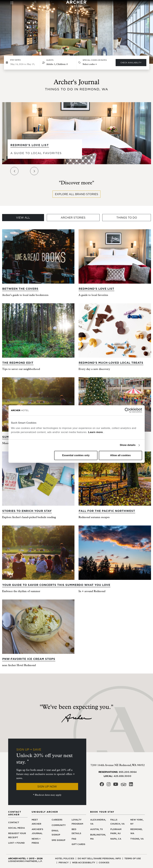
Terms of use (133, 858)
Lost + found (16, 843)
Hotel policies (65, 858)
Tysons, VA (137, 839)
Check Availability (131, 63)
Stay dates (15, 60)
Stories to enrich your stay (27, 511)
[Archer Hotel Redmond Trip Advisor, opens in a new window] (124, 785)
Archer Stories (73, 218)
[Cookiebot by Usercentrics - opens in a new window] (129, 410)
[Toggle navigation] (12, 3)
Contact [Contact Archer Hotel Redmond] (14, 822)
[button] (58, 63)
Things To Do (127, 218)
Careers (57, 820)
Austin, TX (97, 829)
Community (59, 825)
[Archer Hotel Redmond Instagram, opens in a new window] (109, 785)
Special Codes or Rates (95, 60)
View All (23, 218)
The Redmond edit (18, 363)
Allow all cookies (120, 455)
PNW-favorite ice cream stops (29, 659)
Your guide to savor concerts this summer (41, 585)
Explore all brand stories (77, 194)
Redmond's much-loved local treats (111, 363)
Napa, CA (116, 839)
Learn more (95, 432)
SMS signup (58, 840)
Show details (128, 445)
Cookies (104, 863)
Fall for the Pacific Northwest (107, 511)
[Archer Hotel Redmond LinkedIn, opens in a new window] (131, 785)
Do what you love (95, 585)
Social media (16, 828)
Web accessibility (84, 863)
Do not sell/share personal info (99, 858)
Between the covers (20, 289)
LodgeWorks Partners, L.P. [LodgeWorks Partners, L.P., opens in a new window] (25, 861)
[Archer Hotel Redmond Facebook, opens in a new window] (102, 785)
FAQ (74, 839)
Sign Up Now (47, 786)
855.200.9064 (128, 772)
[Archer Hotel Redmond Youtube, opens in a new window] (116, 785)
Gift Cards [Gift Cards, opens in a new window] (78, 844)
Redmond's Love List (30, 145)
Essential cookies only (76, 455)
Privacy (64, 863)
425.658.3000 (123, 776)
